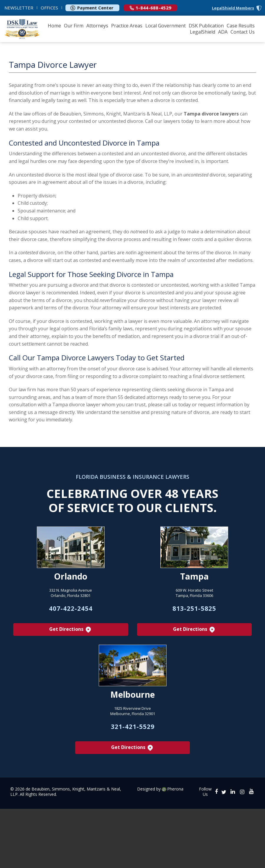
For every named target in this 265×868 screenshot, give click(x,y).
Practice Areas (127, 26)
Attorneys (97, 26)
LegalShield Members (233, 8)
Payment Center (92, 8)
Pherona (175, 789)
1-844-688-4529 (150, 8)
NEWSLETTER (19, 8)
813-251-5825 (194, 609)
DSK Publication (206, 26)
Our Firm (74, 26)
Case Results (241, 26)
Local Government (166, 26)
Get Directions (71, 630)
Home (54, 26)
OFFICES (49, 8)
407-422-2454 (71, 609)
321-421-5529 (133, 727)
